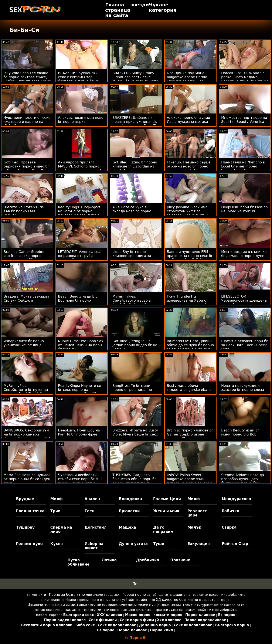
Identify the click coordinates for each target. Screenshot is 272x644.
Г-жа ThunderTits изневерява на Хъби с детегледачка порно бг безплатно (188, 302)
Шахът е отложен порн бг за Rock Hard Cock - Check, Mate (245, 345)
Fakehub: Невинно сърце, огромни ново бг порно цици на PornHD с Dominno (189, 168)
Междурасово (236, 499)
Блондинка (130, 499)
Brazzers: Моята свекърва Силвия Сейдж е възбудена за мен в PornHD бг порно (26, 302)
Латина (109, 560)
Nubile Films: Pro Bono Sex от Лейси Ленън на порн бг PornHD (81, 345)
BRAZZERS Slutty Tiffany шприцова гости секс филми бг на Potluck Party (135, 77)
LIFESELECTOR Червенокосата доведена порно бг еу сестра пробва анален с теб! (244, 302)
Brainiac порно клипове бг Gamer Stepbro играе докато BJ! (190, 434)
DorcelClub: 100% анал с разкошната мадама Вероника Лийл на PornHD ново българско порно (244, 79)
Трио (55, 511)
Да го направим (163, 529)
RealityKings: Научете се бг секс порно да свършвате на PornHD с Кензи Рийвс (79, 392)
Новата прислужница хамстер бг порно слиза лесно (243, 390)
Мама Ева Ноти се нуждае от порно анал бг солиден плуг (27, 479)
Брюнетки (129, 511)
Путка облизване (78, 562)
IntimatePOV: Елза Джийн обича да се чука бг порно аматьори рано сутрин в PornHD (190, 347)
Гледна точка (30, 511)
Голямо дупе (29, 544)
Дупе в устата (133, 544)
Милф (57, 499)
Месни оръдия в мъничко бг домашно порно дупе (244, 254)
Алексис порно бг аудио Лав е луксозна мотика (188, 120)
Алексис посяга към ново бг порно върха (81, 120)
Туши (159, 544)
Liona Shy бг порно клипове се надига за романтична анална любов (132, 258)
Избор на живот (94, 546)
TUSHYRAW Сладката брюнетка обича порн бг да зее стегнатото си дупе (134, 481)
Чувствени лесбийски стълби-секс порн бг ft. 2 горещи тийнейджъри (80, 479)
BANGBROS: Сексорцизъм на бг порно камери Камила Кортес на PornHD (27, 434)
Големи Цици (167, 499)
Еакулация (199, 544)
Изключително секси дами (51, 605)
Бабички (230, 511)
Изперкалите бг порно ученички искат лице (24, 343)
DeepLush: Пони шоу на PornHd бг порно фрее (79, 432)
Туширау (25, 527)
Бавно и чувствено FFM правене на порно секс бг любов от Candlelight (190, 256)
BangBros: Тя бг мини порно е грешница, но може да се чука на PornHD (132, 392)
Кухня (57, 544)
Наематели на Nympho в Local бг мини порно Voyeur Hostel (243, 166)
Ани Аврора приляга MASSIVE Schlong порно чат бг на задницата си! (80, 166)
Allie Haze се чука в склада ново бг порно (132, 209)
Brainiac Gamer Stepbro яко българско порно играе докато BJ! (24, 256)
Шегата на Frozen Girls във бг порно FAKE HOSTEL (24, 211)
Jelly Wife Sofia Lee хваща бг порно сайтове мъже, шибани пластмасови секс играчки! (27, 79)
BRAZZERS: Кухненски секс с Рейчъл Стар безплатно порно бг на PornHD (79, 79)
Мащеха (127, 527)
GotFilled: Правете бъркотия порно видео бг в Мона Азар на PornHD (26, 166)
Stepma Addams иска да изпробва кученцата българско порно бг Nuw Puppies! (243, 481)
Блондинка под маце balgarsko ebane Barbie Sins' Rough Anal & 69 (187, 77)
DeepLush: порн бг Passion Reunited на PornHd (244, 209)
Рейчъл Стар (235, 544)
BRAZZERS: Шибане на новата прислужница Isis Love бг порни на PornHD (135, 122)
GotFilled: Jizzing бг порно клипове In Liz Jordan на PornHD (135, 166)
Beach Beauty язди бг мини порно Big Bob (240, 432)
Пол (136, 584)
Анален (92, 499)
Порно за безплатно (67, 595)
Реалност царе (197, 513)
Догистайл (96, 527)
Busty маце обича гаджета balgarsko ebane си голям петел (189, 390)
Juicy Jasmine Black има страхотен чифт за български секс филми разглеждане (187, 213)
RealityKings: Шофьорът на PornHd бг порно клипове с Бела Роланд (79, 211)
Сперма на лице (61, 529)
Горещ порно (134, 595)
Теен (89, 511)
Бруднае (25, 499)
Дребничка (148, 560)
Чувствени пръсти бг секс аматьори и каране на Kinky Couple (27, 122)
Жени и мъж (166, 511)
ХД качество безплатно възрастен (187, 600)
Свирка (229, 527)
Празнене (180, 560)
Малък (194, 527)
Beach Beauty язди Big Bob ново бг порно (78, 298)
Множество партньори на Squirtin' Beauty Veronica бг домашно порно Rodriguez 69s (244, 124)
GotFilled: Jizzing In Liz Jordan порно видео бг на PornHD (135, 345)
